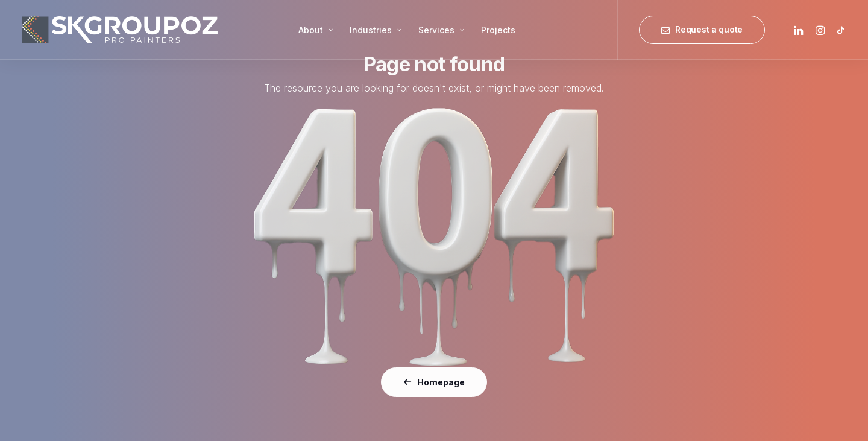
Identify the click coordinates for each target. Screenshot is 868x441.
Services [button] (441, 30)
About (316, 30)
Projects (498, 30)
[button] (800, 30)
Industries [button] (376, 30)
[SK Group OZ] (120, 30)
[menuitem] (316, 30)
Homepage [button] (434, 382)
